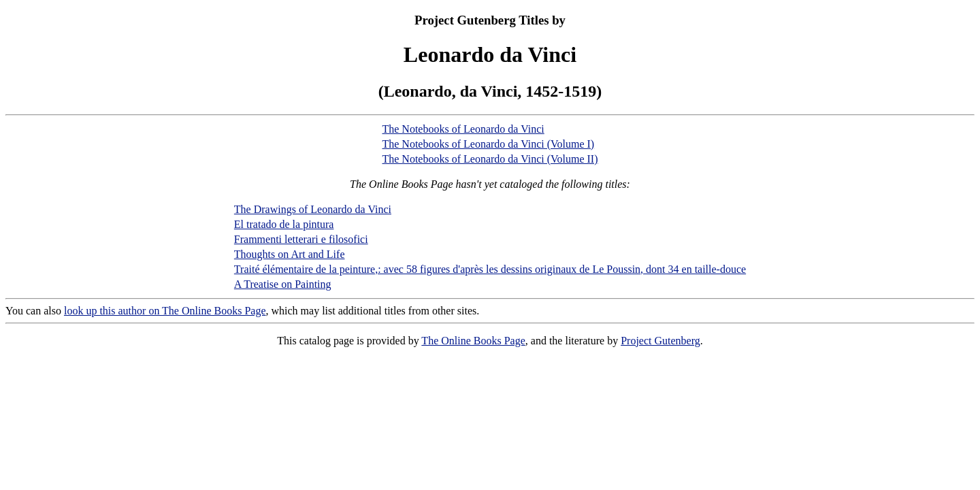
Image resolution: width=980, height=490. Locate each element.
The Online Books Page (473, 341)
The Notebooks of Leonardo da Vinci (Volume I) (488, 144)
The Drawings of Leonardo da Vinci (313, 209)
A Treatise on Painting (283, 284)
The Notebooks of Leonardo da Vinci (463, 129)
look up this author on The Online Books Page (165, 311)
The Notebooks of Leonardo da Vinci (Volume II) (490, 159)
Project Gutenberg (660, 341)
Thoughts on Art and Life (290, 254)
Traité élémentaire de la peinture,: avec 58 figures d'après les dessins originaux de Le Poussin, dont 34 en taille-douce (490, 269)
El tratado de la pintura (284, 224)
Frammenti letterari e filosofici (301, 239)
